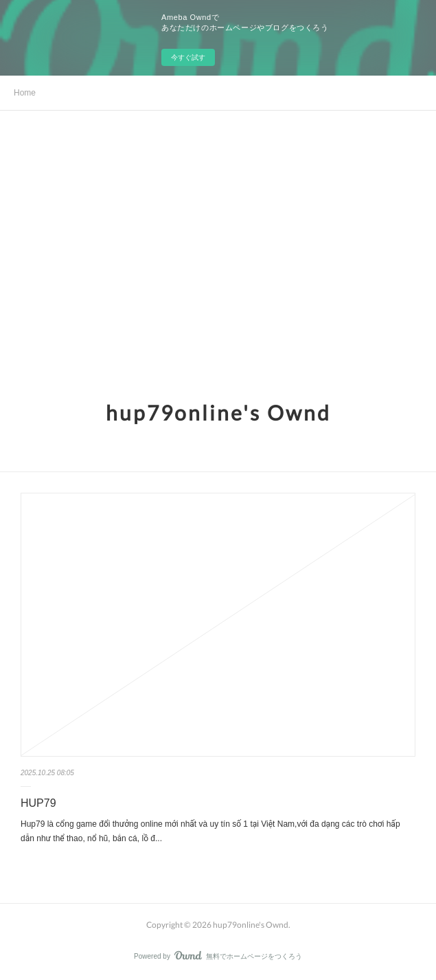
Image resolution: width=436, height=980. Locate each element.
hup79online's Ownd (218, 412)
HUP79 (38, 803)
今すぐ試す (188, 57)
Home (25, 93)
